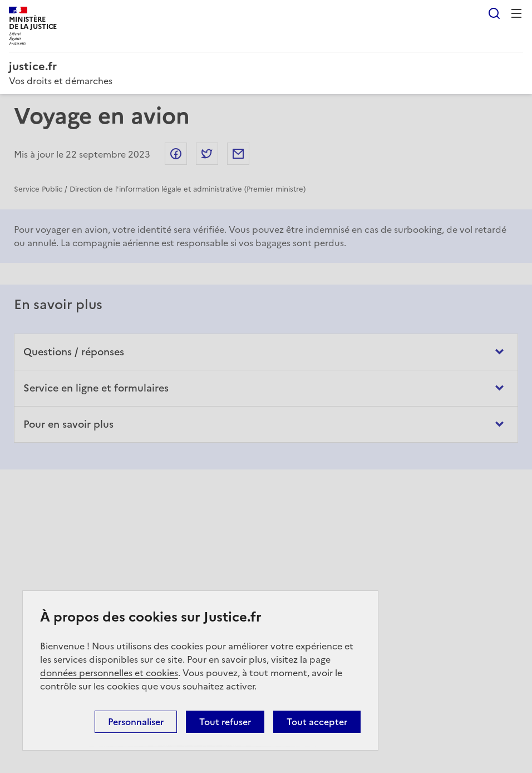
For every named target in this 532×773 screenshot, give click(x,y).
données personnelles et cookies (109, 673)
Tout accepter (317, 722)
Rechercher (494, 13)
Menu (516, 13)
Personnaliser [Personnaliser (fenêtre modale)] (136, 722)
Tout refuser (225, 722)
